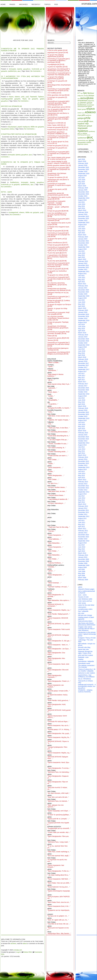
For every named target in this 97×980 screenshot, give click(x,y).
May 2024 (81, 206)
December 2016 (84, 388)
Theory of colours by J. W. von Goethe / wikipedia (87, 670)
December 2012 (84, 486)
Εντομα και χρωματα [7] (58, 146)
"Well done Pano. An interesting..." (59, 772)
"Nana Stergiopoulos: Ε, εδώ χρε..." (59, 641)
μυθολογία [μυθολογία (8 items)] (81, 121)
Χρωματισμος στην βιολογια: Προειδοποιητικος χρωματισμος (58, 328)
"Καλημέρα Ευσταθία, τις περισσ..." (59, 408)
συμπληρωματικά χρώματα (11, 99)
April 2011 (82, 527)
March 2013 (82, 480)
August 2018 (82, 347)
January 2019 (83, 337)
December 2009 (84, 559)
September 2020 (84, 296)
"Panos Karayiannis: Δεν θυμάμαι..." (56, 686)
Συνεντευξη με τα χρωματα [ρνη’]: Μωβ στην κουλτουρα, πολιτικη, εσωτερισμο (59, 265)
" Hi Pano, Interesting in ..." (56, 503)
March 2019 (82, 333)
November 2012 (84, 488)
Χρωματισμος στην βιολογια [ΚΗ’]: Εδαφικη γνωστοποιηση (59, 353)
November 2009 (84, 561)
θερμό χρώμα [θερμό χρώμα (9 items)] (82, 109)
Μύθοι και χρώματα (37, 127)
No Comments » (36, 71)
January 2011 (83, 533)
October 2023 (83, 220)
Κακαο (52, 336)
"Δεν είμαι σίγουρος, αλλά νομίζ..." (59, 793)
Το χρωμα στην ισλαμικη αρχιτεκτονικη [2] (56, 56)
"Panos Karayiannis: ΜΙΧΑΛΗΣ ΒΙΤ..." (58, 619)
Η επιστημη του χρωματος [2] (57, 98)
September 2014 (84, 443)
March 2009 (82, 578)
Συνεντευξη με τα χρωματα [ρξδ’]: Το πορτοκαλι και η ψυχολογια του (59, 169)
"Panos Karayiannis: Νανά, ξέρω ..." (58, 763)
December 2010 (84, 535)
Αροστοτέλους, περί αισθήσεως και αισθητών (86, 676)
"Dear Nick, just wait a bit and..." (58, 797)
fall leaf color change (85, 615)
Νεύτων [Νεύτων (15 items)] (91, 93)
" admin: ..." (51, 571)
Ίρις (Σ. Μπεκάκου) (84, 679)
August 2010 (82, 543)
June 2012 (82, 498)
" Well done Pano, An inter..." (57, 491)
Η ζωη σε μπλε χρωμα (57, 50)
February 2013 (83, 482)
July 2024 (81, 202)
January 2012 (83, 508)
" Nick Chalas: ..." (53, 460)
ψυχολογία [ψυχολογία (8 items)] (81, 144)
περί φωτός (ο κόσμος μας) (86, 682)
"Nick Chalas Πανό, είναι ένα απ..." (59, 902)
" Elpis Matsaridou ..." (55, 543)
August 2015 (82, 420)
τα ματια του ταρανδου (57, 67)
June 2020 (82, 302)
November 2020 (84, 292)
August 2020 (82, 298)
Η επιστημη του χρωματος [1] (57, 149)
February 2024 (83, 212)
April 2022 (82, 257)
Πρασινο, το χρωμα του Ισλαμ (57, 309)
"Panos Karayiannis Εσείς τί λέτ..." (59, 906)
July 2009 (81, 569)
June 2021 (82, 278)
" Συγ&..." (51, 591)
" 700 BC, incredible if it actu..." (58, 444)
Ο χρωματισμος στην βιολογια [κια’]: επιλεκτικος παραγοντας (57, 257)
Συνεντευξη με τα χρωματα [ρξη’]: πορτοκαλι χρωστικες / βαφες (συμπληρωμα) (59, 103)
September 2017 (84, 369)
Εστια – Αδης (6, 192)
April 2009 (82, 576)
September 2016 (84, 394)
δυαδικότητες (15, 182)
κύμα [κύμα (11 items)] (79, 115)
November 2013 (84, 463)
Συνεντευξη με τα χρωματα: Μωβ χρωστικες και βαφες (58, 333)
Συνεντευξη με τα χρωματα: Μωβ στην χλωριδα (58, 313)
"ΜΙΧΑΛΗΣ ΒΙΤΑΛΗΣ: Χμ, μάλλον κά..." (59, 625)
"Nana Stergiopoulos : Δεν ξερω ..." (59, 649)
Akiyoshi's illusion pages (86, 589)
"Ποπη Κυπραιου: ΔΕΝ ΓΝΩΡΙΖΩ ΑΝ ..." (59, 897)
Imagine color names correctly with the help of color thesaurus (86, 629)
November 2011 (84, 512)
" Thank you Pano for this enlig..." (59, 527)
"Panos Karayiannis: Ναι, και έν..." (59, 725)
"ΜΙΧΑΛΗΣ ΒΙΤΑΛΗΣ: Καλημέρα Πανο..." (58, 636)
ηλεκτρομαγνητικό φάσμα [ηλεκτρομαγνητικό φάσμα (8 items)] (85, 106)
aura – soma (82, 595)
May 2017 (81, 378)
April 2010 (82, 551)
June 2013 (82, 474)
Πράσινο (41, 97)
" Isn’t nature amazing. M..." (57, 448)
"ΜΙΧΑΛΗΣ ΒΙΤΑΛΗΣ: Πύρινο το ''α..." (58, 742)
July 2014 (81, 447)
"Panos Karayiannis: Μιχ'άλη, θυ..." (59, 737)
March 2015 (82, 431)
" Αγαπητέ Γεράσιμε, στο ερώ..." (58, 587)
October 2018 (83, 343)
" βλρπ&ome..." (53, 370)
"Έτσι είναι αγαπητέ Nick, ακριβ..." (59, 856)
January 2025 (83, 190)
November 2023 (84, 218)
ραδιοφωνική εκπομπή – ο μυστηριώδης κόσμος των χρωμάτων (87, 686)
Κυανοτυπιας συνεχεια (57, 130)
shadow (81, 659)
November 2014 (84, 439)
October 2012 (83, 490)
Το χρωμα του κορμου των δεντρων (59, 305)
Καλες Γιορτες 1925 (56, 125)
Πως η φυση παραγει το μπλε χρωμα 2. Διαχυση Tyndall (59, 162)
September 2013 (84, 467)
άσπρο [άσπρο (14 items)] (91, 95)
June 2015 (82, 425)
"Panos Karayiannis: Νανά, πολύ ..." (58, 665)
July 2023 (81, 227)
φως (19, 71)
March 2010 (82, 553)
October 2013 (83, 465)
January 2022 (83, 263)
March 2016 (82, 406)
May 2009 (81, 574)
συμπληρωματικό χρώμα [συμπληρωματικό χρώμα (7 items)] (84, 135)
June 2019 (82, 327)
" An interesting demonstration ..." (59, 432)
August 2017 (82, 371)
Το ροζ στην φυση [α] (57, 261)
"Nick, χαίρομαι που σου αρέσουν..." (56, 806)
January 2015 (83, 435)
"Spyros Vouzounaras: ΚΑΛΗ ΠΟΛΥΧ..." (57, 717)
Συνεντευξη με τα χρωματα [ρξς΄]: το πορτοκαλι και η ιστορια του (59, 138)
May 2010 (81, 549)
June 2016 (82, 400)
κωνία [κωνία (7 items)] (83, 113)
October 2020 (83, 294)
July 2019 (81, 325)
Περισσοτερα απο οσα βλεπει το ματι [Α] (58, 180)
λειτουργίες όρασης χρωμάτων (20, 69)
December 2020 (84, 290)
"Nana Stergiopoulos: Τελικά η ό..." (59, 681)
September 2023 (84, 223)
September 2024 (84, 198)
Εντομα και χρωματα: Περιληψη (58, 323)
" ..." (49, 511)
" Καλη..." (51, 412)
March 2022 (82, 259)
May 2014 (81, 451)
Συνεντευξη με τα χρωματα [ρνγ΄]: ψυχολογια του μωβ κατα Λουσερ (59, 344)
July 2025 (81, 178)
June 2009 (82, 571)
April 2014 (82, 453)
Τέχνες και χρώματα (30, 99)
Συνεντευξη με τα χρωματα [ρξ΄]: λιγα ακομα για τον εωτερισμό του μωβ (59, 235)
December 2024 (84, 192)
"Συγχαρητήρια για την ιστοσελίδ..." (59, 828)
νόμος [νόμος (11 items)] (91, 121)
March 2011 (82, 529)
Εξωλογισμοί (12, 127)
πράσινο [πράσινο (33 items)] (83, 131)
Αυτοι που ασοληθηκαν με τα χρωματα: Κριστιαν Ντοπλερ (57, 215)
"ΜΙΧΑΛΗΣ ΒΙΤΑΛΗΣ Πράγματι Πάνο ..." (58, 758)
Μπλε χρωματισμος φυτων (59, 107)
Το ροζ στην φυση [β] (57, 253)
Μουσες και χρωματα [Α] (11, 106)
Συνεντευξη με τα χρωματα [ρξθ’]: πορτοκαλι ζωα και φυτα (59, 90)
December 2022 (84, 241)
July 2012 (81, 496)
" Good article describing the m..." (59, 436)
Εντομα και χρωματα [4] (58, 245)
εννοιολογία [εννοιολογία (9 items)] (90, 105)
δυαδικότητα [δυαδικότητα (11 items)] (82, 105)
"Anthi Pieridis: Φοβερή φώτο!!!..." (59, 614)
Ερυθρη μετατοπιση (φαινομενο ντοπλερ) (58, 349)
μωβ (27, 97)
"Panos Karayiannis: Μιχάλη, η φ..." (59, 610)
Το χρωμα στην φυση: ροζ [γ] (57, 239)
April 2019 (82, 331)
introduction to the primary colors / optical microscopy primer (87, 634)
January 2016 (83, 410)
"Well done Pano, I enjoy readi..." (58, 842)
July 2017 (81, 374)
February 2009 (83, 580)
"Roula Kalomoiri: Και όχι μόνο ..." (59, 887)
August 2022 (82, 249)
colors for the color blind (86, 605)
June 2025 (82, 180)
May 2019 (81, 329)
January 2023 (83, 239)
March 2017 (82, 382)
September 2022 (84, 247)
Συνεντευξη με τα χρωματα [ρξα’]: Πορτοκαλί (59, 220)
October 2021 (83, 269)
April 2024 (82, 208)
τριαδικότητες (12, 71)
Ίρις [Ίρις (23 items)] (85, 93)
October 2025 (83, 172)
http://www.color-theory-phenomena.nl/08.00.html (87, 624)
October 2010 (83, 539)
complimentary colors (85, 609)
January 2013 (83, 484)
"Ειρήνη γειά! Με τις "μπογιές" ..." (58, 819)
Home (3, 4)
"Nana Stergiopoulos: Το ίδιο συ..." (59, 871)
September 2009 (84, 565)
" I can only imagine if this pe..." (58, 440)
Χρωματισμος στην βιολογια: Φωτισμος (57, 174)
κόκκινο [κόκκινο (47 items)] (90, 112)
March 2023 (82, 235)
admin (80, 587)
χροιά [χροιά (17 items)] (91, 140)
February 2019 (83, 335)
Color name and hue (85, 601)
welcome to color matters (87, 673)
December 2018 (84, 339)
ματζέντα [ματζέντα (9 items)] (88, 115)
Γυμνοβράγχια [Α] (56, 64)
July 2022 (81, 251)
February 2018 (83, 359)
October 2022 (83, 245)
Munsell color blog (84, 647)
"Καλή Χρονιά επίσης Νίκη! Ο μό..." (59, 384)
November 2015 (84, 414)
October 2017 (83, 367)
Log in (18, 952)
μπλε (23, 97)
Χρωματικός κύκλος (8, 129)
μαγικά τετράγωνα (24, 127)
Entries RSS (27, 952)
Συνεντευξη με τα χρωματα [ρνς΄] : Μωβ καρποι (59, 297)
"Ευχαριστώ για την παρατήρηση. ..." (59, 911)
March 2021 (82, 284)
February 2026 (83, 163)
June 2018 (82, 351)
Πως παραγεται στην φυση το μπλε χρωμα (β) (59, 198)
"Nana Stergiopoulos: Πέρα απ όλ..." (58, 783)
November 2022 (84, 243)
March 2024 (82, 210)
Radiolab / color (83, 657)
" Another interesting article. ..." (58, 452)
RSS (56, 4)
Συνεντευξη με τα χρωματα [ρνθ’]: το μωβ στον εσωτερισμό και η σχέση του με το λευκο (59, 249)
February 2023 (83, 237)
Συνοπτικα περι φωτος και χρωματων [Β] (19, 134)
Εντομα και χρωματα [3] (58, 269)
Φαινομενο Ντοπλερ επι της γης (58, 293)
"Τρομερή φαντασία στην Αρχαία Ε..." (58, 824)
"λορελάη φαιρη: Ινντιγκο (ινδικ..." (58, 691)
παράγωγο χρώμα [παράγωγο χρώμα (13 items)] (85, 126)
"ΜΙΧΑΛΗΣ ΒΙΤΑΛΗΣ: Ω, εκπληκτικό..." (56, 605)
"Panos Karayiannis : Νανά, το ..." (59, 645)
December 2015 (84, 412)
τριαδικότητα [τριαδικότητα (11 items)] (82, 138)
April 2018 (82, 355)
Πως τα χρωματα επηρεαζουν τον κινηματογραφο (59, 110)
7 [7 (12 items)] (79, 93)
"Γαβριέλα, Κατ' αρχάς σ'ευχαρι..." (59, 420)
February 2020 (83, 310)
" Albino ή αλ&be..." (54, 362)
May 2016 (81, 402)
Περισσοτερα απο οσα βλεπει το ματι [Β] (58, 114)
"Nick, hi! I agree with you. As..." (58, 920)
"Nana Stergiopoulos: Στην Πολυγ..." (56, 654)
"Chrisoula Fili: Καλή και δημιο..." (58, 721)
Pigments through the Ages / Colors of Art (85, 652)
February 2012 (83, 506)
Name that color (83, 649)
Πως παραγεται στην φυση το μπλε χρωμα (59, 224)
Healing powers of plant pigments (86, 618)
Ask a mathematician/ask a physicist (87, 592)
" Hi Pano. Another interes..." (57, 487)
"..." (49, 507)
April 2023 (82, 233)
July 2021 (81, 276)
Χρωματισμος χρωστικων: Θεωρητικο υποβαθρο (57, 133)
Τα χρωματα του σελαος (58, 275)
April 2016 (82, 404)
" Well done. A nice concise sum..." (59, 416)
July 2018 (81, 349)
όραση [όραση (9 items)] (86, 144)
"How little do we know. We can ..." (59, 924)
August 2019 (82, 323)
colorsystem (82, 607)
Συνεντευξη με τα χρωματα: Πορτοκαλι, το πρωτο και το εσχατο (59, 185)
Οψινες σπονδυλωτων (57, 243)
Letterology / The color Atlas (86, 641)
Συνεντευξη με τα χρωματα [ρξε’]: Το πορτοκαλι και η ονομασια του (58, 153)
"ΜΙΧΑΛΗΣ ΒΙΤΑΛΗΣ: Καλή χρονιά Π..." (59, 711)
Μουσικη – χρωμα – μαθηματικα (58, 208)
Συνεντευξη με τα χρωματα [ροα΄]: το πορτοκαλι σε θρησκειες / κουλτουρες (59, 60)
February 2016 (83, 408)
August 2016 (82, 396)
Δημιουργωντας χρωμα (58, 53)
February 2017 (83, 384)
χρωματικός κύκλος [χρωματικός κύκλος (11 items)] (84, 142)
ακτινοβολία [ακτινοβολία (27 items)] (87, 98)
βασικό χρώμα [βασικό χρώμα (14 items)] (86, 103)
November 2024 (84, 194)
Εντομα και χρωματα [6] (58, 211)
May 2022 (81, 255)
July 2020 (81, 300)
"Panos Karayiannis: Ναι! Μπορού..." (56, 866)
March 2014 (82, 455)
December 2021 (84, 265)
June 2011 (82, 522)
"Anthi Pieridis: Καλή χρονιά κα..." (59, 700)
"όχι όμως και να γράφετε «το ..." (58, 916)
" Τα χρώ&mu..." (53, 404)
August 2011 (82, 518)
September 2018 (84, 345)
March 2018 (82, 357)
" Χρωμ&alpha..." (53, 400)
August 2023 (82, 225)
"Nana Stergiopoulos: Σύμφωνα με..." (58, 777)
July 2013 (81, 471)
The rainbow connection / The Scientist (87, 666)
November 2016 (84, 390)
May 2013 (81, 476)
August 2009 (82, 567)
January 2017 (83, 386)
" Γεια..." (50, 424)
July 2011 (81, 520)
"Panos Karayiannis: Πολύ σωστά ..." (59, 630)
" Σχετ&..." (51, 366)
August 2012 (82, 494)
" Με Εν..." (51, 380)
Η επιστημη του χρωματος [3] (57, 82)
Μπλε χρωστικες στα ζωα (58, 95)
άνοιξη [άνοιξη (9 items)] (86, 96)
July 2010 (81, 545)
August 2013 (82, 469)
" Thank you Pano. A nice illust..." (58, 428)
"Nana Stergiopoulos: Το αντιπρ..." (59, 768)
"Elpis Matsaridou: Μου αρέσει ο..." (59, 600)
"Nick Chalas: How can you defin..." (59, 883)
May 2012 (81, 500)
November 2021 (84, 267)
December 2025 (84, 167)
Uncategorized (13, 212)
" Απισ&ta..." (52, 567)
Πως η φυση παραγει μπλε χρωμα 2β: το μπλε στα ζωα (59, 158)
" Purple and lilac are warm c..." (58, 456)
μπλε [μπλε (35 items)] (87, 118)
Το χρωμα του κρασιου (57, 177)
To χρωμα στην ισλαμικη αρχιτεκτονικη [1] (56, 78)
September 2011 (84, 516)
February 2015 (83, 433)
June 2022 (82, 253)
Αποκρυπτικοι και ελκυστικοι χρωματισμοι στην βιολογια (59, 289)
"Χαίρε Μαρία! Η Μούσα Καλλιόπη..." (55, 375)
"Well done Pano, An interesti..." (58, 801)
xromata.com (89, 4)
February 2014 (83, 457)
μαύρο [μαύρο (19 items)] (81, 118)
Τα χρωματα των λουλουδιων (57, 272)
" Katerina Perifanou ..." (55, 563)
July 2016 (81, 398)
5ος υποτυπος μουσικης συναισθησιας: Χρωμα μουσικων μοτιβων (58, 318)
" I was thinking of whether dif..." (58, 499)
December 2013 (84, 461)
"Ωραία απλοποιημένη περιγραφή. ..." (59, 892)
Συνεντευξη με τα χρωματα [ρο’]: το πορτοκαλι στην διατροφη (59, 74)
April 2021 (82, 282)
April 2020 (82, 306)
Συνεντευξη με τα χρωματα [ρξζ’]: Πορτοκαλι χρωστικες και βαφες (58, 119)
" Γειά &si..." (51, 531)
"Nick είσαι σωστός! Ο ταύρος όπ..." (57, 788)
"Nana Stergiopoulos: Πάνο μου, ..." (58, 837)
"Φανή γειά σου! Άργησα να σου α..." (58, 929)
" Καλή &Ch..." (52, 388)
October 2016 (83, 392)
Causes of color (83, 597)
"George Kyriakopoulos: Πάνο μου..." (57, 748)
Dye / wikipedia (83, 611)
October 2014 (83, 441)
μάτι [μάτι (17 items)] (83, 115)
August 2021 (82, 274)
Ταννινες (53, 340)
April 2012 (82, 502)
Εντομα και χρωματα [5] (58, 231)
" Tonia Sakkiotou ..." (54, 539)
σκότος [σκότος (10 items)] (85, 133)
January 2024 (83, 214)
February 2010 (83, 555)
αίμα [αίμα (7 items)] (79, 99)
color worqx (82, 603)
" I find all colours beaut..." (56, 495)
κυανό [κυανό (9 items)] (79, 113)
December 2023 (84, 216)
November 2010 (84, 537)
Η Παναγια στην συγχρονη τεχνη (58, 228)
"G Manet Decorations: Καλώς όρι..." (57, 696)
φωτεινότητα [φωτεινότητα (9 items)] (81, 140)
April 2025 (82, 184)
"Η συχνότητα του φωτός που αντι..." (57, 860)
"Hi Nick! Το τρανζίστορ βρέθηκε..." (59, 815)
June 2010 (82, 547)
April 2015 (82, 429)
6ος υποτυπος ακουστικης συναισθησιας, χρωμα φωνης (57, 285)
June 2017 (82, 376)
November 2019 (84, 316)
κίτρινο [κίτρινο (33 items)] (91, 109)
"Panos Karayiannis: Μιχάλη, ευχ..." (59, 753)
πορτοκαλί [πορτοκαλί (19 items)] (83, 128)
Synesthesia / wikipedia (86, 661)
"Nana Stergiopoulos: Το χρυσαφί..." (56, 596)
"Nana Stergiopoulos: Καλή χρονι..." (56, 705)
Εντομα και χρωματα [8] (58, 127)
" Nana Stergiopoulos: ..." (56, 475)
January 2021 (83, 288)
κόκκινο (17, 97)
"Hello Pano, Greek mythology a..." (59, 852)
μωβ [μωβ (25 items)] (86, 121)
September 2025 (84, 174)
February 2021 (83, 286)
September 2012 (84, 492)
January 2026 (83, 165)
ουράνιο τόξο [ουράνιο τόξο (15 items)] (83, 124)
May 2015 (81, 427)
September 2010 (84, 541)
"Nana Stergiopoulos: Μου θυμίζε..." (56, 659)
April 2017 (82, 380)
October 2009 (83, 563)
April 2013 (82, 478)
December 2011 (84, 510)
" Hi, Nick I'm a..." (53, 483)
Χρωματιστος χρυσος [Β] (58, 338)
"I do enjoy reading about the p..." (59, 875)
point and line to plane (86, 655)
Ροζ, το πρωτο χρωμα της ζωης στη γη (58, 142)
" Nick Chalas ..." (53, 551)
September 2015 (84, 418)
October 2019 (83, 318)
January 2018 (83, 361)
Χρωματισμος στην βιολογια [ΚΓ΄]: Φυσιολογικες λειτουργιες (59, 70)
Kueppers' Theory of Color (87, 638)
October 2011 (83, 514)
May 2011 (81, 525)
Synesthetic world (84, 663)
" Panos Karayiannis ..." (55, 535)
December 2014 (84, 437)
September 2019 (84, 320)
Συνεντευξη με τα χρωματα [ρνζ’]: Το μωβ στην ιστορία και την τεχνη (59, 279)
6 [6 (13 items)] (78, 93)
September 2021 (84, 272)
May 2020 (81, 304)
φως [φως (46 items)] (90, 137)
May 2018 (81, 353)
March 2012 (82, 504)
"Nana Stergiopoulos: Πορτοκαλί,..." (55, 676)
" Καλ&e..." (51, 396)
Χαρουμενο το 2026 (57, 123)
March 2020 (82, 308)
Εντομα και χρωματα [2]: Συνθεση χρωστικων (59, 301)
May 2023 (81, 231)
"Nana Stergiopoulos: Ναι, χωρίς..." (59, 733)
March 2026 (82, 161)
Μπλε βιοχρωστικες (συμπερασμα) (59, 86)
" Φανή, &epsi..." (53, 392)
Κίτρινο (11, 97)
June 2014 (82, 449)
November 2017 (84, 365)
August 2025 (82, 176)
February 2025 (83, 188)
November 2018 (84, 341)
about (25, 943)
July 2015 (81, 423)
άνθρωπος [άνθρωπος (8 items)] (81, 96)
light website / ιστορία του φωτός (87, 644)
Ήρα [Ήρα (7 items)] (82, 93)
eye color (81, 613)
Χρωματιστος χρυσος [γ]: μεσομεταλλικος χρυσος (58, 194)
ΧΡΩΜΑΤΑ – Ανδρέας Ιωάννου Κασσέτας (85, 691)
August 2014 (82, 445)
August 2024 (82, 200)
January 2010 (83, 557)
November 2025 (84, 169)
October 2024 (83, 196)
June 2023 (82, 229)
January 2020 (83, 312)
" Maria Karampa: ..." (54, 583)
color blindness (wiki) (85, 599)
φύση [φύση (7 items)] (87, 140)
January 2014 (83, 459)
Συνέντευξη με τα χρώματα (10, 185)
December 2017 (84, 363)
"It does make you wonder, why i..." (59, 832)
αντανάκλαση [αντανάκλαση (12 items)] (83, 101)
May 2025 (81, 182)
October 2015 (83, 416)
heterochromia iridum (85, 621)
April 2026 (82, 159)
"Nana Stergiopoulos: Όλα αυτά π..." (58, 671)
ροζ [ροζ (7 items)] (81, 133)
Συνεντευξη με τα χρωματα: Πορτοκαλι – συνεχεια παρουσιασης (57, 203)
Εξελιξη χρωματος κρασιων (59, 165)
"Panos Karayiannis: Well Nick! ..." (59, 879)
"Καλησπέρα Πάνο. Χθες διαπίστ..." (59, 933)
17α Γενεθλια (54, 93)
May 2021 (81, 280)
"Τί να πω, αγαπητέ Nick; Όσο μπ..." (57, 847)
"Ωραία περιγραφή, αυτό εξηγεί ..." (59, 811)
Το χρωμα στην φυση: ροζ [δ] (57, 190)
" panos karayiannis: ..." (55, 468)
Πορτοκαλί (33, 97)
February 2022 (83, 261)
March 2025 (82, 186)
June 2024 (82, 204)
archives (13, 943)
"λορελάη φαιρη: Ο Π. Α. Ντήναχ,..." (59, 729)
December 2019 (84, 314)
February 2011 (83, 531)
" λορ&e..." (51, 464)
